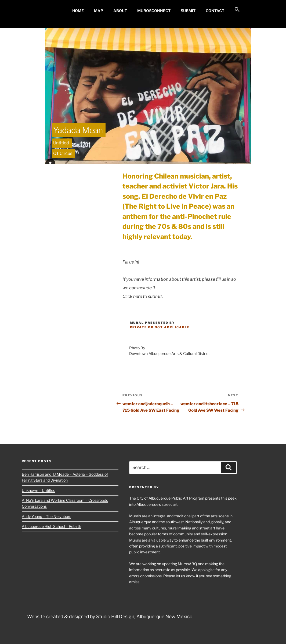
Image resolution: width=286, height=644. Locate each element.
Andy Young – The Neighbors (46, 516)
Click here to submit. (143, 296)
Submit (188, 11)
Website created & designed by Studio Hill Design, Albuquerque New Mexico (110, 616)
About (120, 11)
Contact (215, 11)
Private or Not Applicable (160, 327)
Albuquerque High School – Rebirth (51, 526)
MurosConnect (154, 11)
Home (78, 11)
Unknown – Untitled (39, 490)
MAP (99, 11)
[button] (237, 10)
